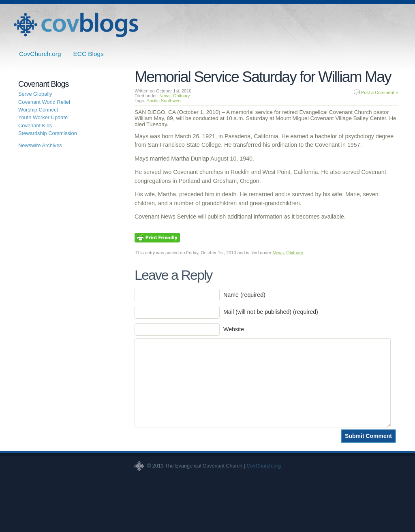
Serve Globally (35, 94)
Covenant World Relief (44, 102)
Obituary (182, 96)
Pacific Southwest (164, 101)
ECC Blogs (89, 54)
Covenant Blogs (76, 25)
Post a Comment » (380, 92)
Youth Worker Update (43, 117)
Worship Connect (38, 110)
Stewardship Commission (48, 133)
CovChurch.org (40, 54)
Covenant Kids (35, 125)
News (165, 96)
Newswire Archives (40, 145)
